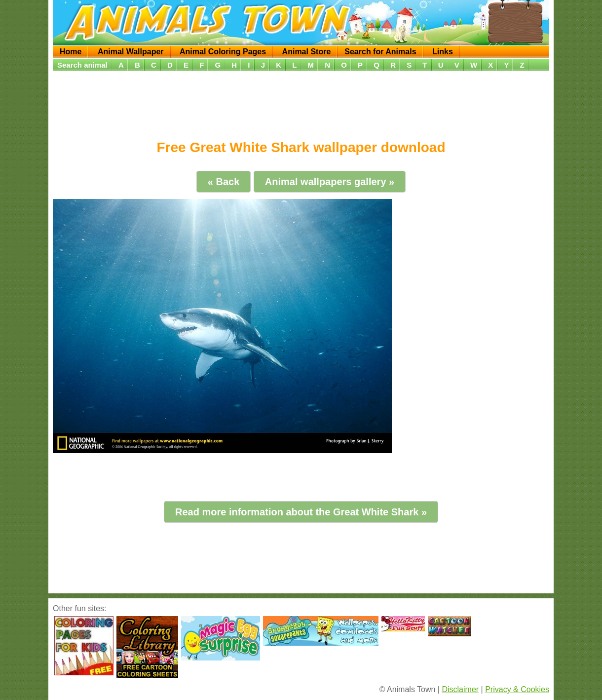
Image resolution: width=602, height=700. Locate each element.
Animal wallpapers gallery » (330, 182)
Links (443, 52)
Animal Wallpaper (131, 52)
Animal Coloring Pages (223, 52)
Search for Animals (380, 52)
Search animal (82, 65)
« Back (224, 182)
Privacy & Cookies (517, 689)
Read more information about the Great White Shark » (301, 512)
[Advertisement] (301, 102)
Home (71, 52)
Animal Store (307, 52)
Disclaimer (460, 689)
